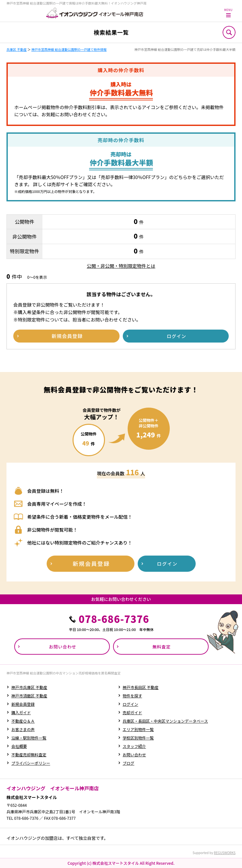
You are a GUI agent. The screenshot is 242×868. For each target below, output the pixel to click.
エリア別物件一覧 (138, 729)
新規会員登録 (23, 704)
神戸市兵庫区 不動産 (29, 687)
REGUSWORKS (225, 853)
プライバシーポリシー (31, 763)
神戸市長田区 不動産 (141, 687)
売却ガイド (133, 712)
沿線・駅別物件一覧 (29, 738)
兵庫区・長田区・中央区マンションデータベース (165, 721)
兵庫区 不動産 (17, 49)
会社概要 (19, 746)
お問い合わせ (134, 755)
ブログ (129, 763)
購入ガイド (21, 712)
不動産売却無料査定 (29, 755)
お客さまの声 (23, 729)
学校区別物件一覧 (138, 738)
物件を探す (133, 696)
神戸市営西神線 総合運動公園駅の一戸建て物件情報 (69, 49)
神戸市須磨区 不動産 (29, 696)
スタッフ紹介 (134, 746)
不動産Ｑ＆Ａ (23, 721)
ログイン (131, 704)
